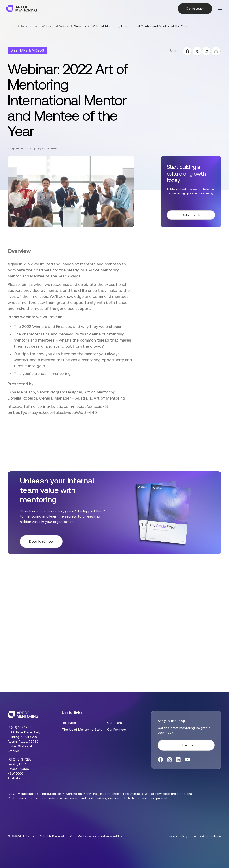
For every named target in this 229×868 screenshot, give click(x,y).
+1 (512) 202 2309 (20, 727)
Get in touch (195, 9)
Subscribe (186, 745)
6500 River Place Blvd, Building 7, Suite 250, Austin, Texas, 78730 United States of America (24, 741)
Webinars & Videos (55, 26)
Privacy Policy (177, 836)
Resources (29, 26)
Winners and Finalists (52, 327)
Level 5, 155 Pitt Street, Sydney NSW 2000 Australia (18, 771)
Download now (41, 541)
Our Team (114, 723)
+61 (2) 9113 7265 (19, 759)
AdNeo (118, 836)
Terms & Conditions (207, 836)
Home (12, 26)
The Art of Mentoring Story (82, 730)
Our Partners (116, 730)
